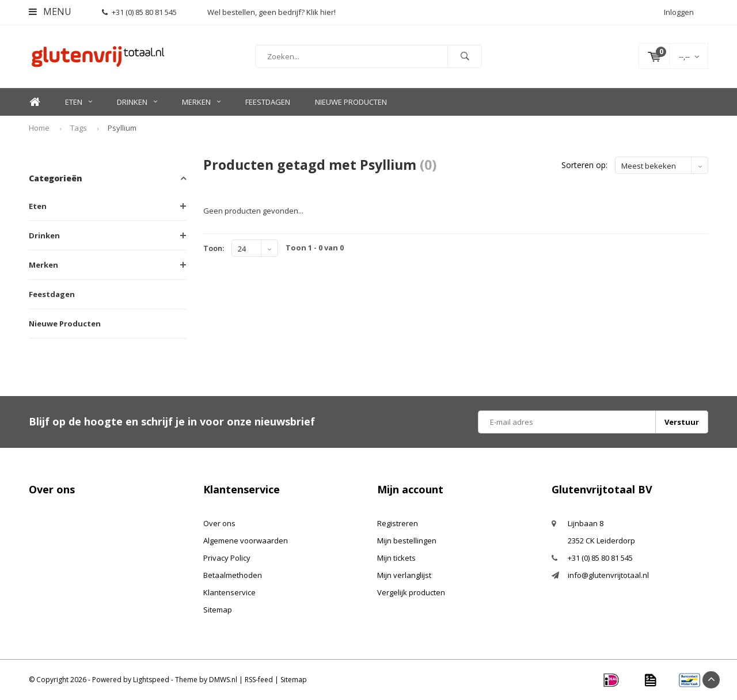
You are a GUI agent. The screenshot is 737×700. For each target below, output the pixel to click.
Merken (201, 102)
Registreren (398, 523)
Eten (79, 102)
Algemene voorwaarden (246, 541)
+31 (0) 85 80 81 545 (139, 12)
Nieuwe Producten (351, 102)
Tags (79, 128)
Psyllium (122, 128)
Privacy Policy (227, 558)
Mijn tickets (396, 558)
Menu (50, 12)
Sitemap (218, 610)
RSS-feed (259, 680)
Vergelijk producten (411, 592)
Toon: (214, 248)
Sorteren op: (584, 165)
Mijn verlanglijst (404, 575)
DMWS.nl (223, 680)
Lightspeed (151, 680)
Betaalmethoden (233, 575)
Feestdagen (268, 102)
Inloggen (679, 12)
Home (35, 102)
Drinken (137, 102)
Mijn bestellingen (407, 541)
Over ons (219, 523)
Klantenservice (229, 592)
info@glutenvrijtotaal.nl (608, 575)
